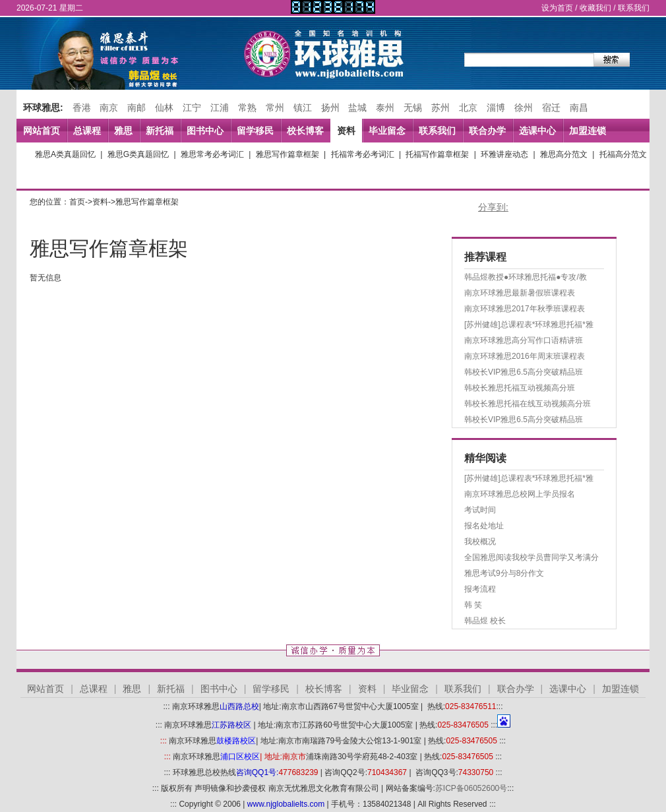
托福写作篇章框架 (437, 154)
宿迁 (551, 108)
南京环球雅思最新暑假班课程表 (520, 293)
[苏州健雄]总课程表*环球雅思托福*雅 (529, 325)
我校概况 (480, 542)
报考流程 (480, 589)
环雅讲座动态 (504, 154)
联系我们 (634, 8)
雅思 (123, 131)
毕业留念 (387, 131)
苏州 (440, 108)
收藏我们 (595, 8)
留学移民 (255, 131)
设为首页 (557, 8)
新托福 (160, 131)
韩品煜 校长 (485, 621)
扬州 (330, 108)
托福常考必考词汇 (363, 154)
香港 (82, 108)
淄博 (496, 108)
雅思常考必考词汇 (212, 154)
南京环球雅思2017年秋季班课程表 (525, 309)
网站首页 (42, 131)
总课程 (87, 131)
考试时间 (480, 510)
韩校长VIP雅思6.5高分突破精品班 (524, 372)
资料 (346, 131)
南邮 (136, 108)
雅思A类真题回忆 (65, 154)
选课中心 (537, 131)
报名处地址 (484, 526)
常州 (275, 108)
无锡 (413, 108)
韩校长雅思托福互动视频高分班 (520, 388)
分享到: (493, 207)
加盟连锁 (588, 131)
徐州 (524, 108)
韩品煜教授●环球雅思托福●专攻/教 (526, 277)
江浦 (220, 108)
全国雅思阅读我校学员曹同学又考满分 (531, 557)
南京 (109, 108)
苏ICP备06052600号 (471, 788)
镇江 (303, 108)
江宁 (192, 108)
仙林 (164, 108)
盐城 (357, 108)
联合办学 (487, 131)
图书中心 (205, 131)
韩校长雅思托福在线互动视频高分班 (528, 404)
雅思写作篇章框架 (288, 154)
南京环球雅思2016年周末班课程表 (525, 356)
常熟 (247, 108)
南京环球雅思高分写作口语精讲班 (524, 340)
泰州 (385, 108)
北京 (468, 108)
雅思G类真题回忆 (138, 154)
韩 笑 (473, 605)
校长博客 (305, 131)
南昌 (579, 108)
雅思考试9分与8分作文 (504, 573)
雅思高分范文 (564, 154)
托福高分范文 (623, 154)
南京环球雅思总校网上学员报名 (520, 494)
